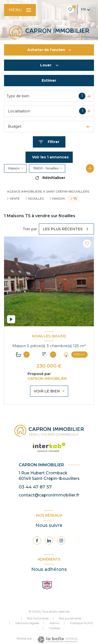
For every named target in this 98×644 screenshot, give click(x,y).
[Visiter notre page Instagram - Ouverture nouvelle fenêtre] (61, 540)
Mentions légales (27, 623)
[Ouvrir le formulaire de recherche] (49, 142)
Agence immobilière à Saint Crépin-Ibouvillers (48, 191)
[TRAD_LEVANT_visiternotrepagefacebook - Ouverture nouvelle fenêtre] (37, 540)
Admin (55, 623)
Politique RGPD (82, 623)
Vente (15, 199)
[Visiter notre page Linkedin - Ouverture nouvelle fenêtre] (49, 540)
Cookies (54, 628)
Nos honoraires (38, 618)
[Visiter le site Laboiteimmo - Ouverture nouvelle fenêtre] (57, 640)
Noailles (36, 199)
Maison (58, 199)
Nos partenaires (70, 618)
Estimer (49, 80)
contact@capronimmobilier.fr (49, 495)
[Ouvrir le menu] (20, 10)
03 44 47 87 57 (35, 487)
